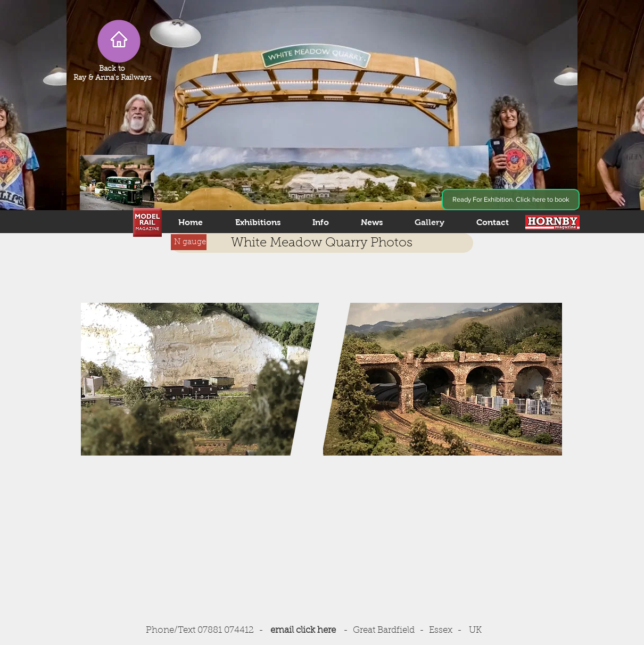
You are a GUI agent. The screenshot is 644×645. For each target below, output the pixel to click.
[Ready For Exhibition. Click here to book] (511, 200)
